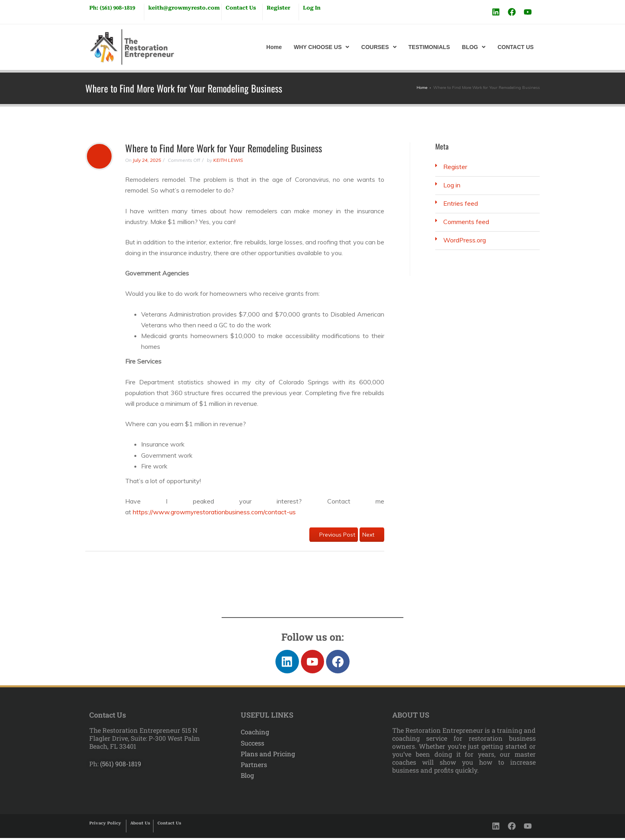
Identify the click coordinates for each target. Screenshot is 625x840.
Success (253, 745)
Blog (247, 777)
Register (278, 8)
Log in (452, 185)
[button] (321, 47)
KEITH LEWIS (228, 160)
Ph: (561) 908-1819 (112, 8)
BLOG (474, 47)
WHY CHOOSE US (321, 47)
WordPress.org (465, 240)
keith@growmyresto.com (184, 8)
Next (372, 535)
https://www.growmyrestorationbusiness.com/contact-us (214, 512)
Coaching (255, 734)
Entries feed (461, 203)
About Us (140, 825)
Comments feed (466, 222)
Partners (254, 766)
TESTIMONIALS (429, 47)
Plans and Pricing (268, 756)
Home (274, 47)
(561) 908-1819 (120, 766)
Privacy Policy (105, 825)
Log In (312, 8)
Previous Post (334, 535)
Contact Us (241, 8)
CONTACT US (516, 47)
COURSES (379, 47)
